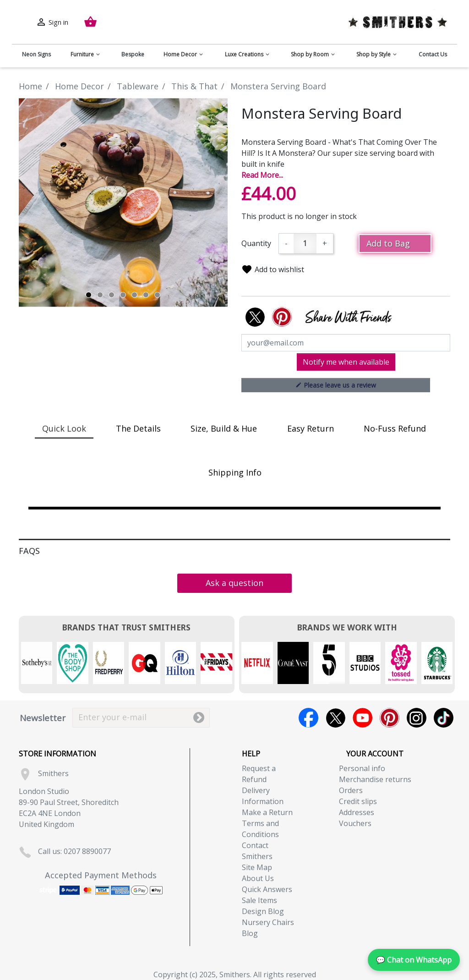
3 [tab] (112, 295)
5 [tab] (134, 295)
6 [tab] (146, 295)
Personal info (362, 768)
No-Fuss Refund (395, 428)
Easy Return (311, 428)
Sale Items (259, 900)
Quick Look (64, 428)
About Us (258, 878)
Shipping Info (235, 472)
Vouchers (355, 823)
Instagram (417, 718)
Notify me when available (346, 362)
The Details (138, 428)
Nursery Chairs (268, 922)
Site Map (257, 867)
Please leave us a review (336, 385)
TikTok (444, 718)
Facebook (308, 718)
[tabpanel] (123, 203)
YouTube (363, 718)
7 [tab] (157, 295)
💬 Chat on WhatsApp (414, 960)
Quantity (256, 243)
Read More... (262, 175)
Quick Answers (267, 889)
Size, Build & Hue (224, 428)
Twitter (335, 718)
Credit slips (358, 801)
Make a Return (267, 812)
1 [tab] (89, 295)
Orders (351, 790)
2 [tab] (100, 295)
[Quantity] (305, 244)
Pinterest (390, 718)
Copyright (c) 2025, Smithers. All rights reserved (235, 975)
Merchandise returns (375, 779)
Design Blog (263, 911)
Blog (250, 933)
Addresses (357, 812)
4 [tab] (123, 295)
